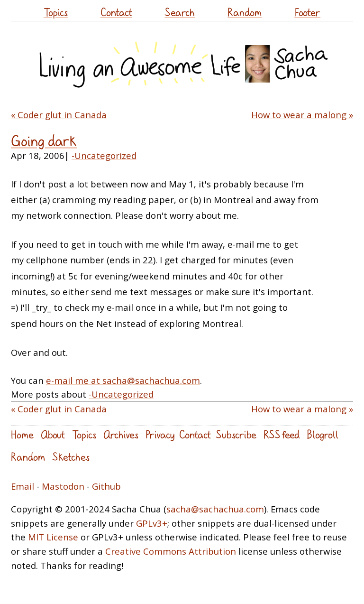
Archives (121, 434)
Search (180, 12)
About (53, 434)
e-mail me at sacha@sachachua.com (123, 380)
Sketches (71, 457)
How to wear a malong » (302, 115)
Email (23, 486)
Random (245, 12)
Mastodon (63, 486)
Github (106, 486)
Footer (307, 12)
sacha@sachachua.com (215, 509)
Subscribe (236, 434)
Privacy (160, 434)
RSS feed (282, 434)
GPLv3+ (152, 523)
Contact (116, 12)
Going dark (44, 141)
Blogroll (323, 434)
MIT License (53, 537)
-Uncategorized (104, 155)
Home (22, 434)
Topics (56, 12)
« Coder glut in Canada (59, 115)
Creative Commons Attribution (171, 551)
